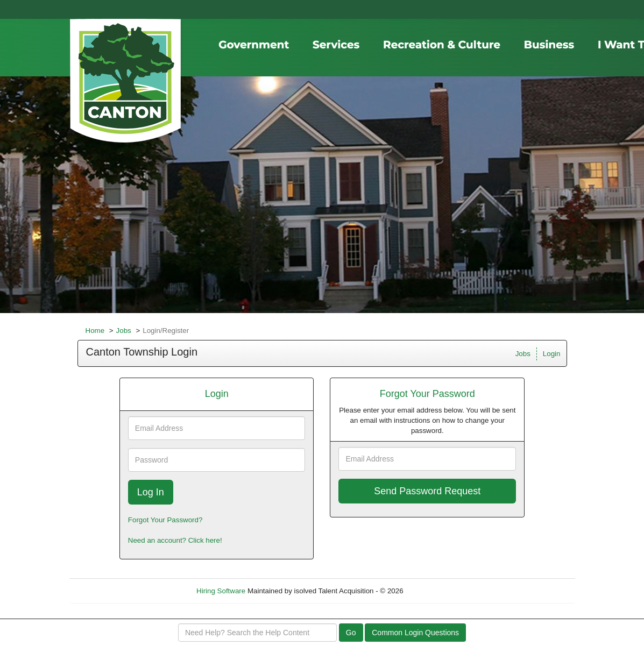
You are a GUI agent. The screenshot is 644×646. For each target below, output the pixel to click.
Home (95, 331)
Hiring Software (221, 591)
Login (552, 354)
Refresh (435, 591)
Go (351, 633)
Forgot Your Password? (165, 520)
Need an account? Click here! (175, 540)
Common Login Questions (415, 633)
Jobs (124, 331)
